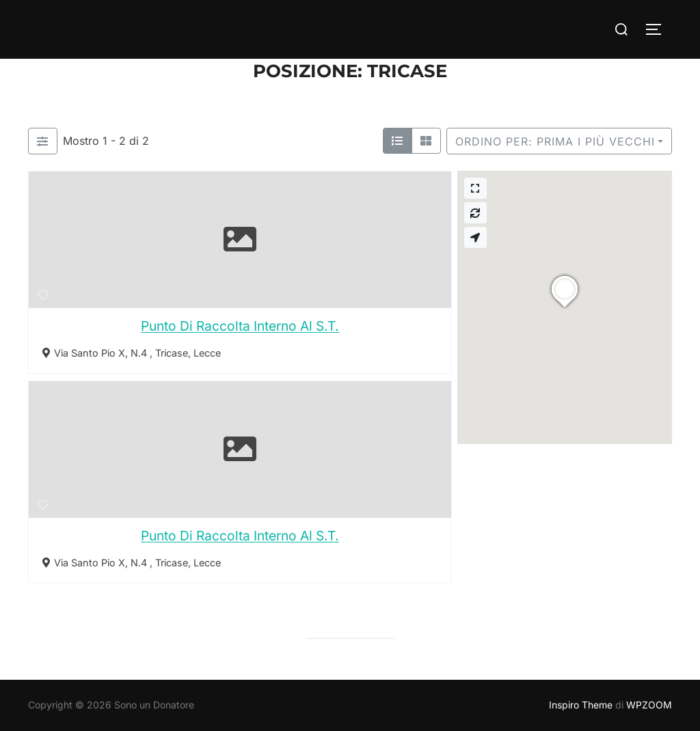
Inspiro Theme (581, 705)
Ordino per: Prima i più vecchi (555, 141)
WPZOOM (649, 705)
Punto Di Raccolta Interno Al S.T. (240, 326)
